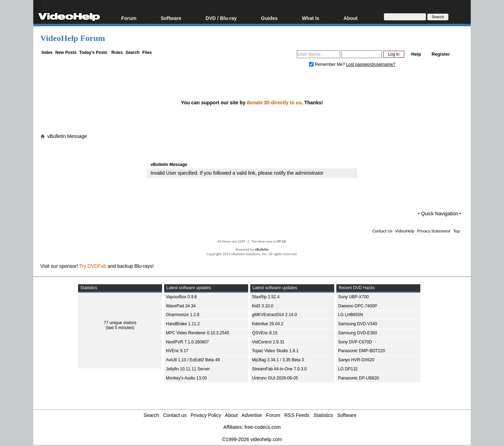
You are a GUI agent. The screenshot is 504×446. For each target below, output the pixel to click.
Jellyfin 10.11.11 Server (188, 369)
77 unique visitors (120, 323)
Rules (117, 53)
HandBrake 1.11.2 (183, 324)
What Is (310, 18)
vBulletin (262, 249)
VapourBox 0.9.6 (181, 297)
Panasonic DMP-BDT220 (362, 351)
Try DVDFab (93, 266)
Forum (129, 18)
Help (416, 54)
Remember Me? (328, 64)
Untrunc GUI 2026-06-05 (275, 378)
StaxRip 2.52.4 (266, 297)
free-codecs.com (262, 427)
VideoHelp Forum (73, 38)
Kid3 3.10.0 (263, 306)
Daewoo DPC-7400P (358, 306)
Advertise (252, 415)
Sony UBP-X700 (353, 297)
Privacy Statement (434, 231)
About (350, 18)
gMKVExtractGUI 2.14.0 (274, 315)
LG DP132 (348, 369)
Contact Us (382, 231)
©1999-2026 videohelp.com (252, 439)
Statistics (323, 415)
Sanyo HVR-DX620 (356, 360)
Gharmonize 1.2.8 (183, 315)
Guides (269, 18)
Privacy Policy (206, 415)
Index (47, 53)
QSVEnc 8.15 (265, 333)
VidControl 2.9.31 (268, 342)
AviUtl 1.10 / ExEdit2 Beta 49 (193, 360)
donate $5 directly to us (274, 103)
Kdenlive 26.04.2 (268, 324)
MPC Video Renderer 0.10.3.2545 (198, 333)
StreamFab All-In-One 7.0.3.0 (279, 369)
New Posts (66, 53)
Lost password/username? (371, 64)
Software (171, 18)
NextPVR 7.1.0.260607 (187, 342)
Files (147, 53)
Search (133, 53)
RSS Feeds (297, 415)
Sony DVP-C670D (355, 342)
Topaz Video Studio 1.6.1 (275, 351)
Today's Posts (93, 53)
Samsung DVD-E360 (358, 333)
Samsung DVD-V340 (358, 324)
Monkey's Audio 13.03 (186, 378)
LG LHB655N (351, 315)
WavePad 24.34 (181, 306)
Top (457, 231)
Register (441, 54)
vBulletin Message (67, 136)
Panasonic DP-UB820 (359, 378)
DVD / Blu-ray (221, 18)
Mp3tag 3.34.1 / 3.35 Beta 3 (278, 360)
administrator (309, 173)
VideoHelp (405, 231)
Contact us (175, 415)
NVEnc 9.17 (177, 351)
